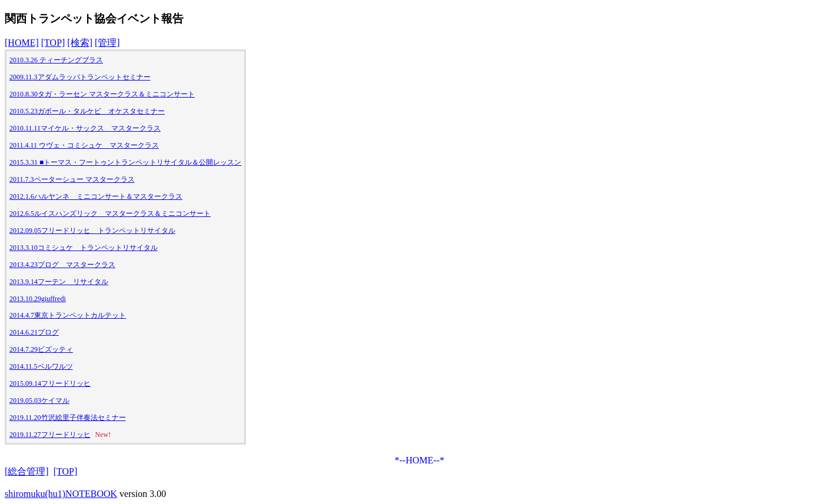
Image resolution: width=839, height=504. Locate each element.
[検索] (80, 43)
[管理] (107, 43)
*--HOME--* (419, 460)
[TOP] (53, 43)
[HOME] (22, 43)
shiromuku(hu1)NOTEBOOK (61, 494)
